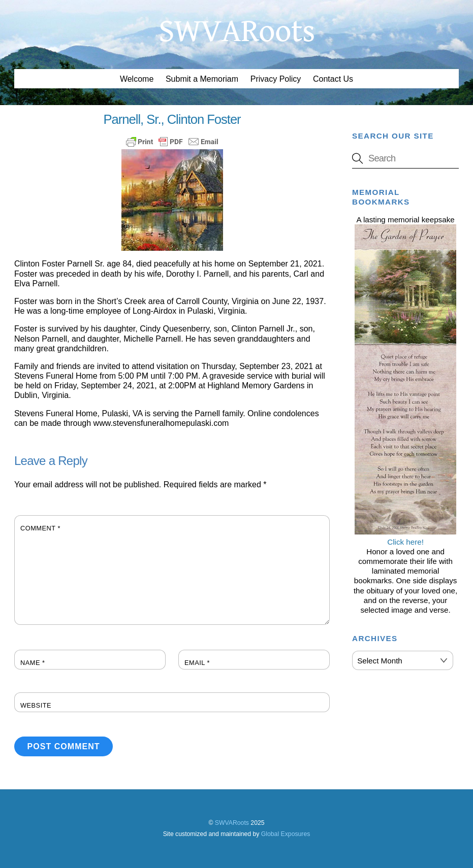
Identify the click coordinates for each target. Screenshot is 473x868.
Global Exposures (286, 834)
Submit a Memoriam (202, 79)
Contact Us (333, 79)
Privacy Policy (276, 79)
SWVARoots (232, 823)
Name (33, 663)
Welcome (137, 79)
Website (36, 705)
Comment (40, 528)
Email (197, 663)
